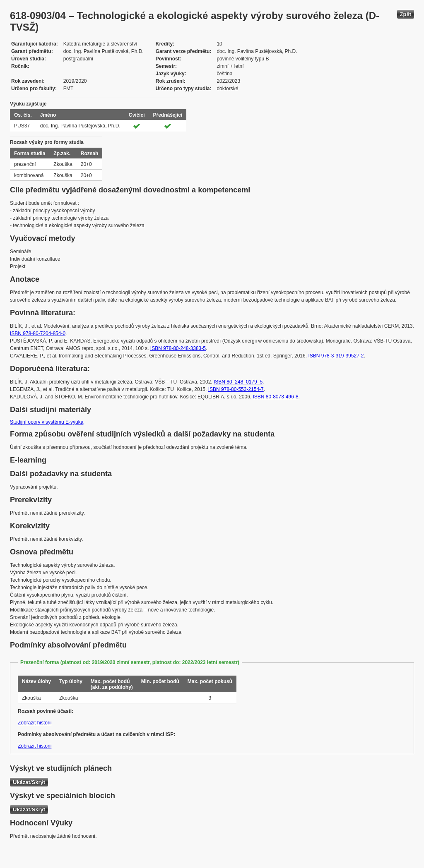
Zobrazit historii (35, 723)
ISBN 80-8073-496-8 (276, 397)
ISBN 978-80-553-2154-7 (236, 389)
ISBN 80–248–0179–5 (238, 382)
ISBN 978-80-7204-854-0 (38, 333)
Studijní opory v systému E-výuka (47, 422)
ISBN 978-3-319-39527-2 (336, 356)
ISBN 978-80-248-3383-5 (178, 348)
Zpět (406, 14)
